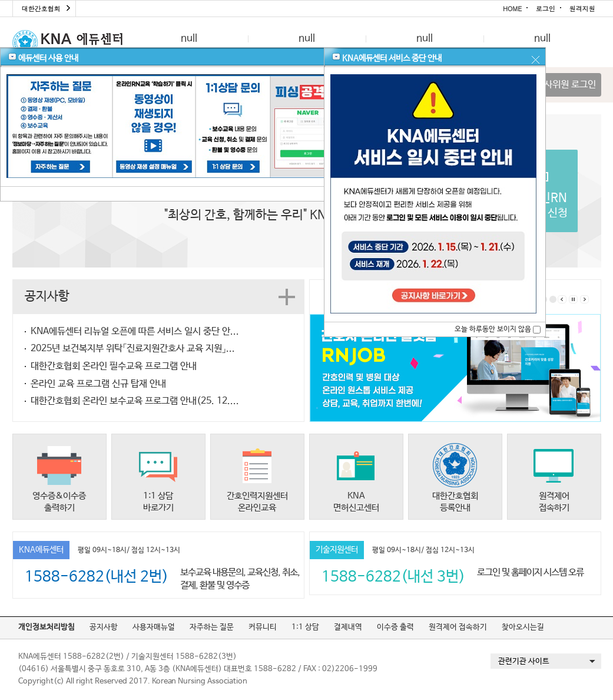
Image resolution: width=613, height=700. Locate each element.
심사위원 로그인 (566, 85)
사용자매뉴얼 (154, 627)
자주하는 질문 (212, 627)
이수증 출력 (395, 627)
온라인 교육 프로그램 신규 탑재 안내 (98, 384)
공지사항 (104, 627)
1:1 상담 (305, 627)
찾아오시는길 (523, 627)
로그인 (546, 9)
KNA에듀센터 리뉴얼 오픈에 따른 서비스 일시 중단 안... (135, 331)
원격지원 (582, 9)
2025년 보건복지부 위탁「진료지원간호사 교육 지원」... (133, 349)
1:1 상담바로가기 (158, 502)
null (189, 39)
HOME (512, 9)
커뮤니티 (263, 627)
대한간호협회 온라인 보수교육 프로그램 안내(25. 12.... (135, 401)
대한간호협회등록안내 (455, 502)
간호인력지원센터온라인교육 (257, 502)
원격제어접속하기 (554, 502)
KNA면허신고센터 (356, 502)
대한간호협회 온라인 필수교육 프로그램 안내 (114, 366)
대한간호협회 (41, 9)
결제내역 (348, 627)
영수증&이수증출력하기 (59, 502)
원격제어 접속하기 (458, 627)
